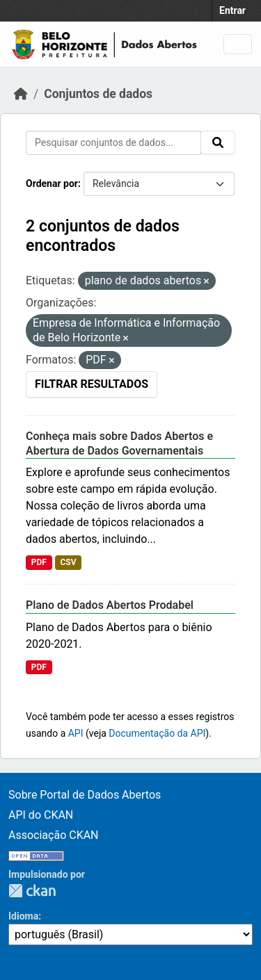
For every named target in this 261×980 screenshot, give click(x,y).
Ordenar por (52, 183)
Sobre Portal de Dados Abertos (85, 795)
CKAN (32, 891)
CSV (68, 562)
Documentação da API (157, 733)
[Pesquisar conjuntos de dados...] (113, 143)
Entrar (232, 10)
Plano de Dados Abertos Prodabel (110, 605)
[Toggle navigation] (238, 44)
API (76, 733)
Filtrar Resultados (92, 384)
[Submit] (218, 142)
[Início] (21, 94)
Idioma (23, 916)
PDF (39, 562)
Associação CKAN (54, 835)
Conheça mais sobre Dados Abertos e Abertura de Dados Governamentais (119, 443)
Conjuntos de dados (98, 94)
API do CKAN (41, 815)
